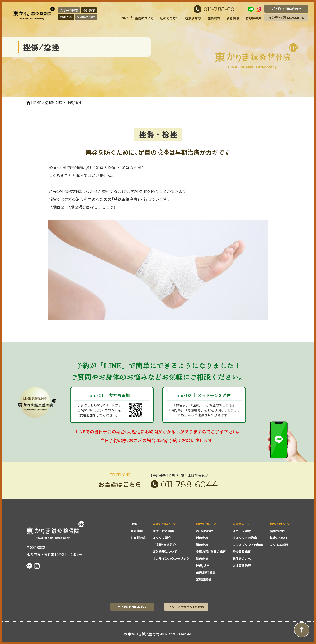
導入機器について (165, 551)
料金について (279, 538)
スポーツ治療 (242, 531)
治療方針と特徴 (163, 531)
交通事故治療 (242, 566)
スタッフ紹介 (162, 538)
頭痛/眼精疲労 (206, 572)
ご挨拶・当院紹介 (164, 545)
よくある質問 (279, 545)
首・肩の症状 (205, 531)
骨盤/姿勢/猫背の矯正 (211, 551)
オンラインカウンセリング (171, 559)
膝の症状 (202, 559)
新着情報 (233, 18)
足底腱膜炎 (204, 579)
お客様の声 (253, 18)
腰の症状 (202, 545)
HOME (124, 18)
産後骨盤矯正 (242, 551)
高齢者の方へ (242, 559)
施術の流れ (277, 531)
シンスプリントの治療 (248, 545)
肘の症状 (202, 538)
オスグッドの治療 (245, 538)
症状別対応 (193, 18)
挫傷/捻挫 (203, 566)
